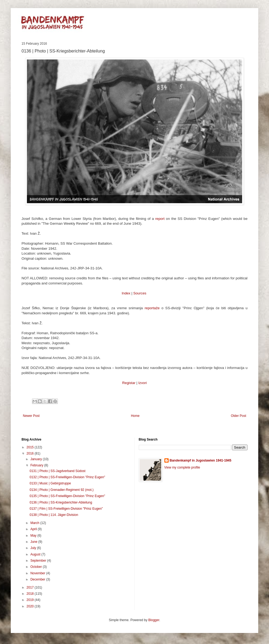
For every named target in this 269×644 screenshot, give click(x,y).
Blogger (154, 620)
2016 (31, 453)
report (160, 219)
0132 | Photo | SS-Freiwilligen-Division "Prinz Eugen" (67, 477)
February (37, 465)
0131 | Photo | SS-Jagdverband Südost (58, 471)
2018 (31, 594)
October (37, 567)
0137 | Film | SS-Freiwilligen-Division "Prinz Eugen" (66, 509)
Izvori (143, 383)
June (34, 542)
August (36, 554)
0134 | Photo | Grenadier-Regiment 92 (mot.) (62, 490)
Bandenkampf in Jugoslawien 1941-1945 (201, 460)
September (39, 561)
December (38, 579)
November (38, 573)
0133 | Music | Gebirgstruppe (50, 483)
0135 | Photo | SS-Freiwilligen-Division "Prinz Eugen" (67, 496)
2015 (31, 447)
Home (135, 416)
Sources (140, 293)
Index (126, 293)
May (34, 536)
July (34, 548)
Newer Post (31, 416)
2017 (31, 587)
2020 (31, 606)
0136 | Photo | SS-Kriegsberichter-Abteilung (61, 502)
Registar (129, 383)
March (35, 523)
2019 (31, 600)
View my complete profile (182, 467)
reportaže (152, 308)
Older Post (238, 416)
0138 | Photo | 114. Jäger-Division (54, 515)
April (34, 529)
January (37, 459)
